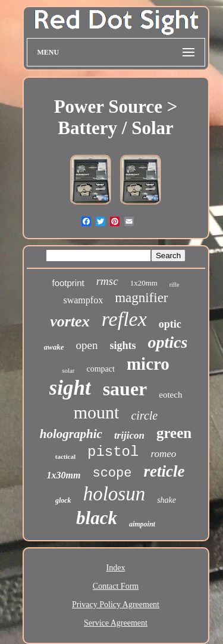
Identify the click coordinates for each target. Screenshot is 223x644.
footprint (68, 283)
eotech (170, 395)
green (174, 433)
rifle (175, 285)
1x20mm (144, 283)
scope (112, 473)
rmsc (107, 281)
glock (63, 500)
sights (123, 345)
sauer (125, 389)
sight (70, 388)
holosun (114, 494)
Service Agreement (116, 623)
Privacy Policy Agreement (116, 605)
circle (144, 415)
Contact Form (116, 586)
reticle (164, 471)
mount (97, 412)
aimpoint (142, 524)
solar (68, 370)
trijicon (129, 435)
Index (116, 568)
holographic (71, 434)
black (97, 518)
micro (148, 364)
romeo (163, 454)
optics (168, 342)
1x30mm (64, 475)
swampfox (83, 300)
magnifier (141, 298)
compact (101, 369)
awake (54, 347)
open (87, 345)
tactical (65, 456)
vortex (70, 321)
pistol (113, 452)
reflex (124, 319)
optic (170, 324)
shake (167, 500)
